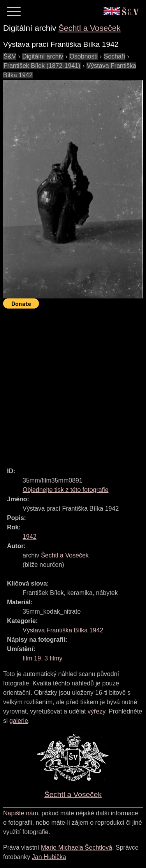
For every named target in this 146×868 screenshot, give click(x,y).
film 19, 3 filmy (42, 658)
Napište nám (21, 813)
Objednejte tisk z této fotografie (66, 490)
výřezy (96, 711)
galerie (19, 721)
